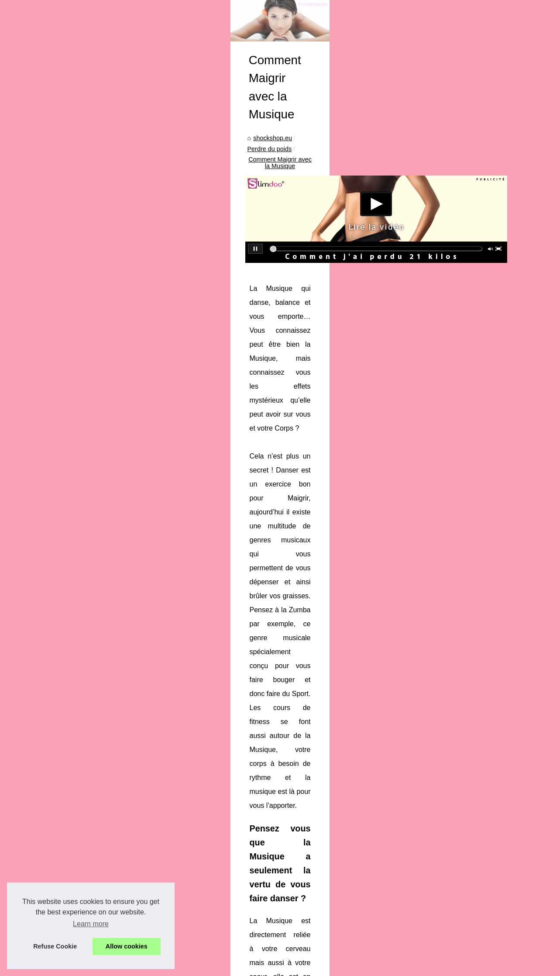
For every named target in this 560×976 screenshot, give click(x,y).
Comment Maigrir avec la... (67, 781)
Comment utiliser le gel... (64, 546)
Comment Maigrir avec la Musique (304, 279)
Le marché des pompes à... (67, 821)
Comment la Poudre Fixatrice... (72, 703)
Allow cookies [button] (127, 946)
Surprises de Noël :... (58, 664)
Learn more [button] (91, 924)
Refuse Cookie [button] (55, 946)
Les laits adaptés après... (64, 604)
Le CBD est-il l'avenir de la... (69, 624)
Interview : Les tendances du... (72, 722)
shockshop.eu (177, 279)
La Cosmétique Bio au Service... (74, 683)
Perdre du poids (226, 279)
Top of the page (187, 967)
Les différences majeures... (67, 741)
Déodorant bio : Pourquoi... (67, 566)
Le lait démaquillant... (59, 881)
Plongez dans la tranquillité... (69, 862)
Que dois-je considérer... (63, 585)
